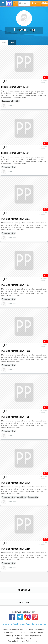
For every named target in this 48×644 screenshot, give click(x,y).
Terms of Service (39, 624)
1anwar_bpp (11, 106)
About (15, 624)
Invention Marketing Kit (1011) (16, 417)
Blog (10, 624)
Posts (4, 42)
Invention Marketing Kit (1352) (16, 351)
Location (36, 3)
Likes (12, 42)
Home (4, 624)
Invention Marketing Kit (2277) (16, 219)
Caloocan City (33, 497)
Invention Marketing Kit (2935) (16, 483)
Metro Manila (22, 497)
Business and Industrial (10, 101)
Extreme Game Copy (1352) (15, 87)
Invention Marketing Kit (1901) (16, 285)
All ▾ (16, 3)
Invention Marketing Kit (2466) (16, 549)
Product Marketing (9, 167)
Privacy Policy (25, 624)
